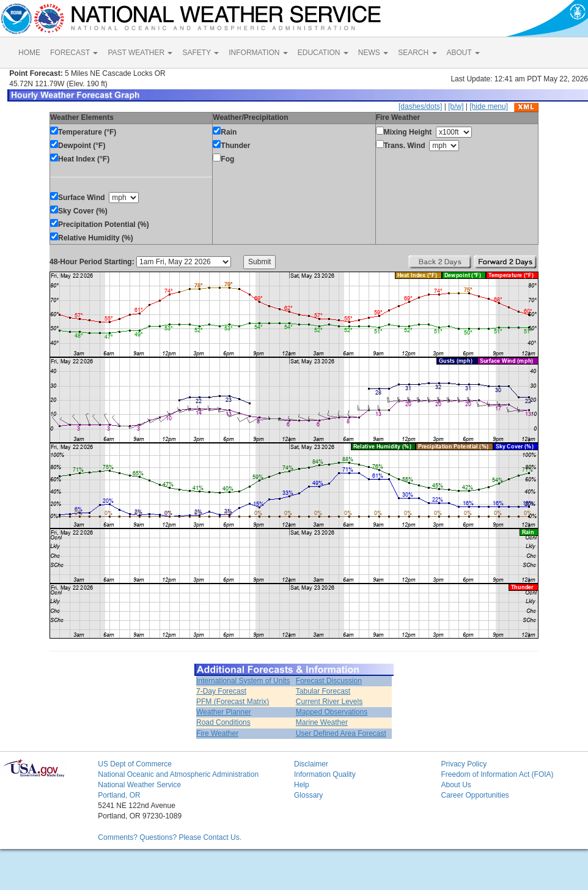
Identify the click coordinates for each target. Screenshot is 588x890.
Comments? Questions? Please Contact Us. (170, 837)
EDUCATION (323, 53)
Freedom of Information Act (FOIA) (497, 774)
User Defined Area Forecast (341, 733)
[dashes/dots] (420, 106)
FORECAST (74, 53)
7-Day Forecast (221, 691)
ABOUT (463, 53)
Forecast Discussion (329, 681)
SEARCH (417, 53)
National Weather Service (139, 785)
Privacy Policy (464, 764)
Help (302, 785)
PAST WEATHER (140, 53)
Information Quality (325, 774)
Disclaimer (311, 764)
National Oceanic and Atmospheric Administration (178, 774)
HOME (29, 53)
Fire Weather (217, 733)
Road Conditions (223, 722)
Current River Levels (329, 702)
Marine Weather (322, 722)
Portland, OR (119, 795)
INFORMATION (258, 53)
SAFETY (200, 53)
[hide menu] (489, 106)
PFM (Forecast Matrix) (233, 702)
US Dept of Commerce (135, 764)
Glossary (308, 795)
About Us (456, 785)
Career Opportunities (475, 795)
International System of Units (243, 681)
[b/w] (456, 106)
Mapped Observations (332, 712)
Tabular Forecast (323, 691)
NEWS (373, 53)
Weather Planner (224, 712)
